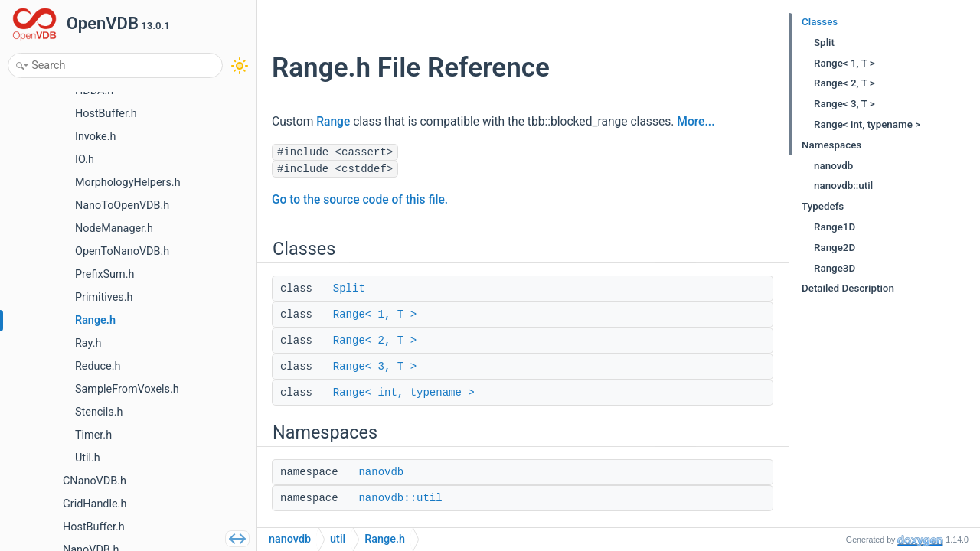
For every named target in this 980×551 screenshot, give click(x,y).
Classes (820, 22)
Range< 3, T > (375, 367)
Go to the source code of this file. (360, 200)
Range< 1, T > (375, 315)
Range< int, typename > (404, 393)
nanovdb (381, 472)
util (338, 539)
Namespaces (831, 145)
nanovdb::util (400, 498)
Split (349, 289)
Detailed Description (848, 288)
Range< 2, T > (375, 341)
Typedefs (823, 206)
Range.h (385, 539)
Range (333, 122)
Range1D (835, 227)
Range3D (835, 268)
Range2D (835, 248)
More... (696, 122)
